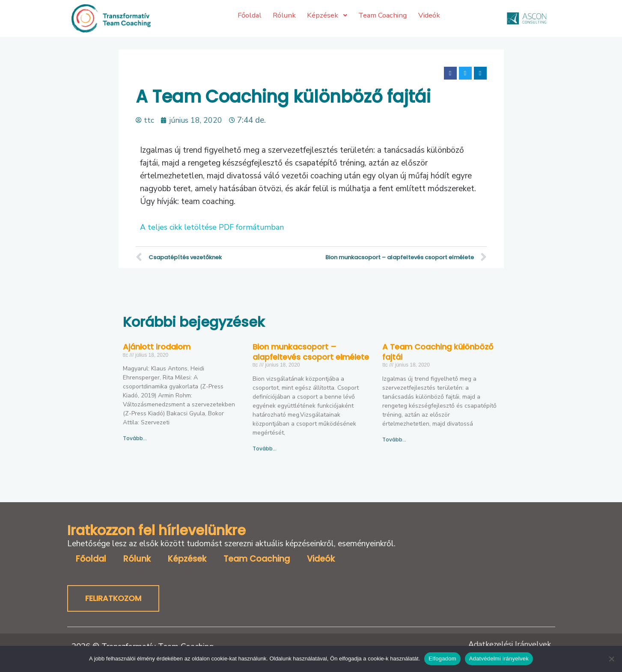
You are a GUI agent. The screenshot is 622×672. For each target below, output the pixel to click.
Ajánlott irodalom (157, 347)
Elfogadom (442, 659)
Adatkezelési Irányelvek (508, 645)
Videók (321, 559)
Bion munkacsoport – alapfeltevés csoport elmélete (311, 352)
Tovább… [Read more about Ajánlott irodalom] (135, 438)
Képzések (187, 559)
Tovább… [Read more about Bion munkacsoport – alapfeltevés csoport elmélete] (265, 448)
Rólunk (137, 559)
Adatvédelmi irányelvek (499, 659)
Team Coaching (257, 559)
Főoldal (91, 559)
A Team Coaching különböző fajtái (438, 352)
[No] (611, 659)
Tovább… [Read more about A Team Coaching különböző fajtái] (394, 440)
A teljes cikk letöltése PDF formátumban (214, 227)
